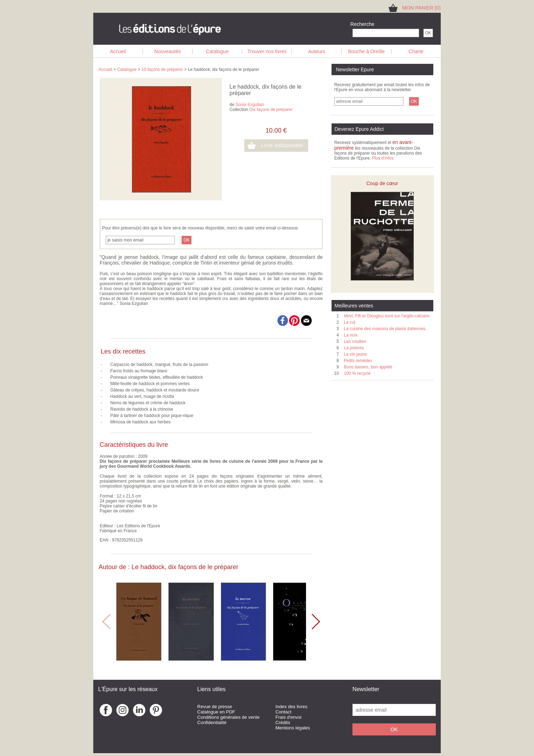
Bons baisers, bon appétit (368, 367)
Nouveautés (168, 51)
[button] (315, 622)
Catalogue (217, 51)
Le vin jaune (355, 354)
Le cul (350, 322)
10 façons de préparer (162, 70)
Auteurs (317, 51)
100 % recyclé (357, 373)
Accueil (118, 51)
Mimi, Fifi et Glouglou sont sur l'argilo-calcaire (387, 316)
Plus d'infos (383, 158)
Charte (416, 51)
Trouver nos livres (267, 51)
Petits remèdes (358, 361)
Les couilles (355, 341)
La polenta (354, 348)
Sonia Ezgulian (250, 105)
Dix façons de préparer (271, 110)
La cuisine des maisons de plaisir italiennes (385, 329)
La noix (351, 335)
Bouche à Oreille (366, 51)
